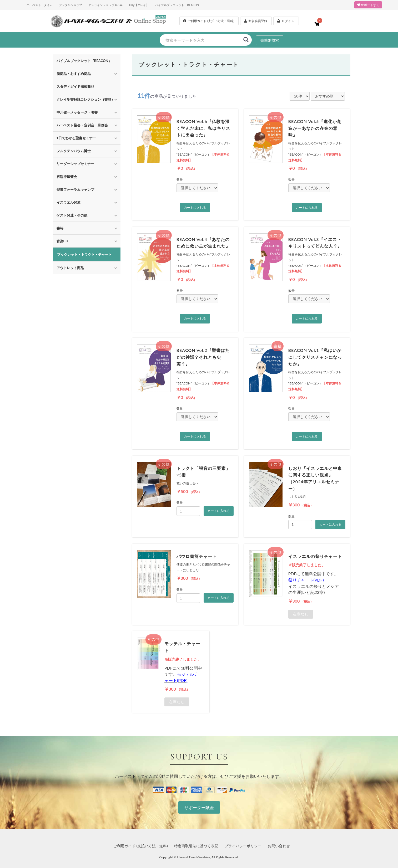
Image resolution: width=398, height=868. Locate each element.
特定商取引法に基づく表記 (196, 846)
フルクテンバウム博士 (74, 151)
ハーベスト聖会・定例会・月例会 (82, 125)
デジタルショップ (70, 5)
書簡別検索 (270, 40)
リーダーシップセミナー (75, 164)
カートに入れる (195, 208)
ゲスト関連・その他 (72, 215)
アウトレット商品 (70, 268)
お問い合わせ (279, 846)
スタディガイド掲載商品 (75, 86)
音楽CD (62, 241)
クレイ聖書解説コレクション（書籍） (86, 99)
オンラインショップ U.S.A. (106, 5)
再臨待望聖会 (67, 177)
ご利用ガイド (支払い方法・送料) (141, 846)
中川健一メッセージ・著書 (77, 112)
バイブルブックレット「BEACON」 (178, 5)
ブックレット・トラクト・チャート (84, 254)
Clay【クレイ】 (139, 5)
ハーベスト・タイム (40, 5)
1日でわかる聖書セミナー (76, 138)
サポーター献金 (199, 807)
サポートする (368, 5)
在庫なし (301, 614)
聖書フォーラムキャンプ (75, 189)
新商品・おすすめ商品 (74, 74)
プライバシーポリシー (243, 846)
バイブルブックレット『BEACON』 (84, 61)
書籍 (60, 228)
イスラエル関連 (69, 202)
